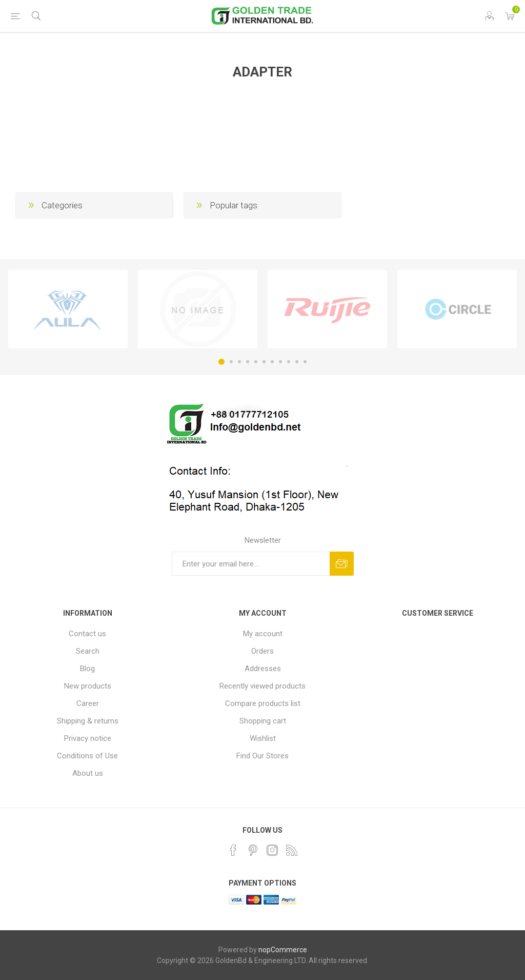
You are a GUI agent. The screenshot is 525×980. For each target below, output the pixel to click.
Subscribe (342, 564)
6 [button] (264, 362)
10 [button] (297, 362)
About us (88, 773)
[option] (68, 309)
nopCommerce (283, 950)
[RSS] (292, 850)
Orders (262, 651)
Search (88, 651)
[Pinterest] (253, 850)
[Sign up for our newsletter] (251, 564)
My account (263, 634)
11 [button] (305, 362)
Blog (87, 669)
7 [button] (272, 362)
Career (88, 703)
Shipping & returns (88, 721)
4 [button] (248, 362)
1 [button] (221, 362)
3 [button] (239, 362)
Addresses (263, 669)
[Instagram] (272, 850)
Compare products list (263, 703)
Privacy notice (88, 738)
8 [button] (280, 362)
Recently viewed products (262, 686)
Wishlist (263, 738)
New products (88, 686)
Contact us (87, 634)
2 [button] (231, 362)
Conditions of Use (87, 756)
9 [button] (289, 362)
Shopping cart (263, 721)
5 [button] (256, 362)
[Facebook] (233, 850)
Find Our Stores (262, 756)
